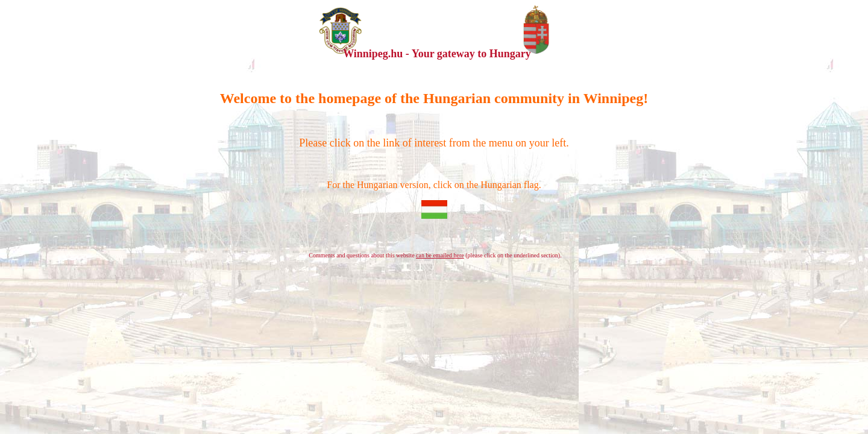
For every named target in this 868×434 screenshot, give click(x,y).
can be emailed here (440, 255)
